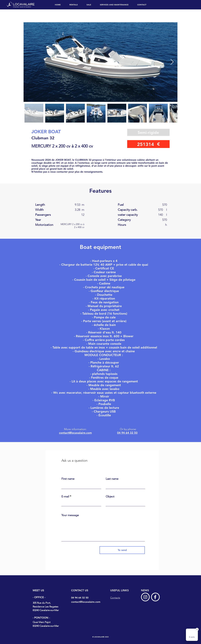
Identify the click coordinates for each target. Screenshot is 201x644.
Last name (112, 479)
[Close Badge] (197, 629)
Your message (70, 515)
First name (68, 479)
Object (110, 496)
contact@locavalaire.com (75, 433)
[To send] (122, 550)
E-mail (65, 496)
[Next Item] (172, 62)
